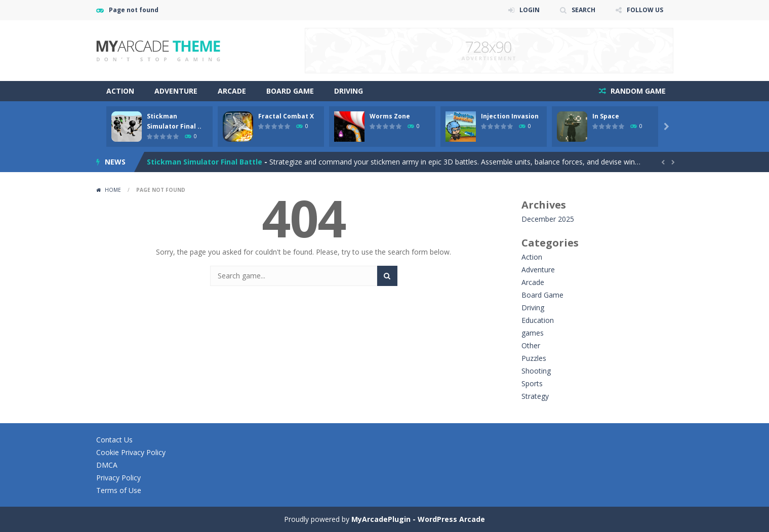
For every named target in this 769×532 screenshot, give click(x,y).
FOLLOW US (645, 10)
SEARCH (583, 10)
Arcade (232, 91)
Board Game (290, 91)
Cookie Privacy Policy (131, 452)
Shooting (536, 371)
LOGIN (530, 10)
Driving (349, 91)
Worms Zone (390, 116)
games (533, 333)
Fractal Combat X (286, 116)
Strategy (535, 396)
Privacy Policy (118, 478)
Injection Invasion (510, 116)
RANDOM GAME (637, 91)
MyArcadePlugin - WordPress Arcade (418, 519)
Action (120, 91)
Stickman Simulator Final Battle (205, 162)
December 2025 (548, 219)
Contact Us (114, 440)
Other (531, 345)
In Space (606, 116)
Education (538, 320)
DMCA (107, 465)
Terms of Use (119, 490)
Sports (532, 383)
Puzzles (534, 358)
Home (113, 190)
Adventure (176, 91)
